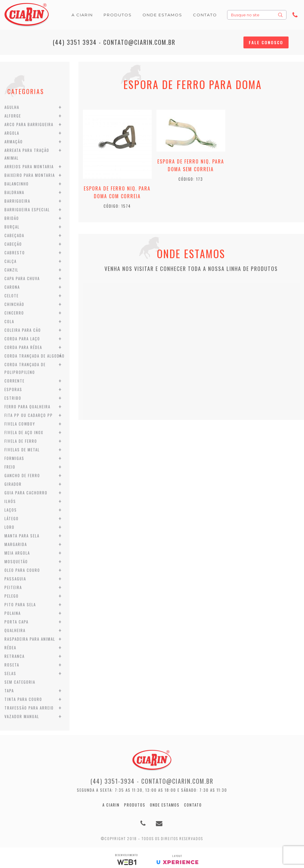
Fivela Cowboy (20, 424)
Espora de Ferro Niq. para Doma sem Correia (191, 165)
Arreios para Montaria (29, 166)
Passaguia (15, 579)
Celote (12, 296)
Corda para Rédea (23, 347)
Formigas (14, 458)
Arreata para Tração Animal (27, 154)
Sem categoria (20, 682)
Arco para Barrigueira (29, 124)
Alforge (13, 116)
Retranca (15, 656)
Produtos (135, 805)
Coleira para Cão (23, 330)
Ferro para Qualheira (27, 407)
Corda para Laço (22, 339)
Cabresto (15, 253)
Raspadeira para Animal (30, 639)
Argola (12, 133)
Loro (9, 527)
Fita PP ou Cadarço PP (29, 415)
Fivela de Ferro (21, 441)
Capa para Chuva (22, 278)
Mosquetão (16, 561)
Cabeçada (14, 235)
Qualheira (15, 630)
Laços (11, 510)
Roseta (12, 665)
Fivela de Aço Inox (24, 432)
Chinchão (14, 304)
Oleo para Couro (22, 570)
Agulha (12, 107)
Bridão (12, 218)
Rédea (10, 648)
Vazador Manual (22, 716)
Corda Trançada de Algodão (35, 356)
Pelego (12, 596)
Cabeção (13, 244)
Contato (193, 805)
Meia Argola (17, 553)
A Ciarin (111, 805)
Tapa (9, 691)
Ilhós (10, 501)
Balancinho (17, 184)
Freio (10, 467)
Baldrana (14, 192)
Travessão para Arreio (29, 708)
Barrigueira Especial (27, 210)
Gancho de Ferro (22, 475)
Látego (12, 518)
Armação (14, 142)
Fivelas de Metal (22, 450)
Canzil (11, 270)
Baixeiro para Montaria (30, 175)
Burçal (12, 227)
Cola (9, 321)
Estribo (13, 398)
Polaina (13, 613)
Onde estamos (165, 805)
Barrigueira (17, 201)
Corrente (15, 381)
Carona (12, 287)
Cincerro (14, 313)
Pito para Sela (20, 604)
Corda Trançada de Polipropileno (25, 368)
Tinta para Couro (23, 699)
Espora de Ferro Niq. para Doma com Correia (117, 192)
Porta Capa (16, 622)
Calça (11, 261)
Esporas (13, 389)
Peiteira (13, 587)
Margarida (16, 544)
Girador (13, 484)
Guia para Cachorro (26, 493)
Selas (10, 673)
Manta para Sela (22, 536)
